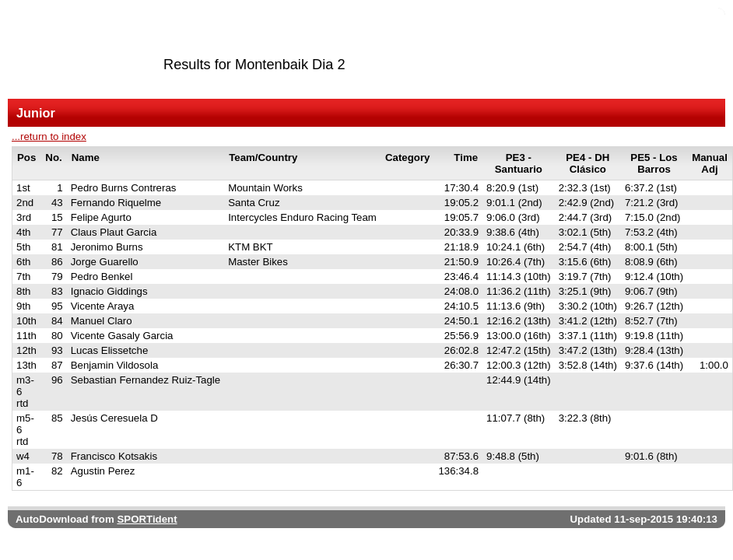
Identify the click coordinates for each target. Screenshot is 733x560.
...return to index (49, 136)
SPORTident (147, 519)
